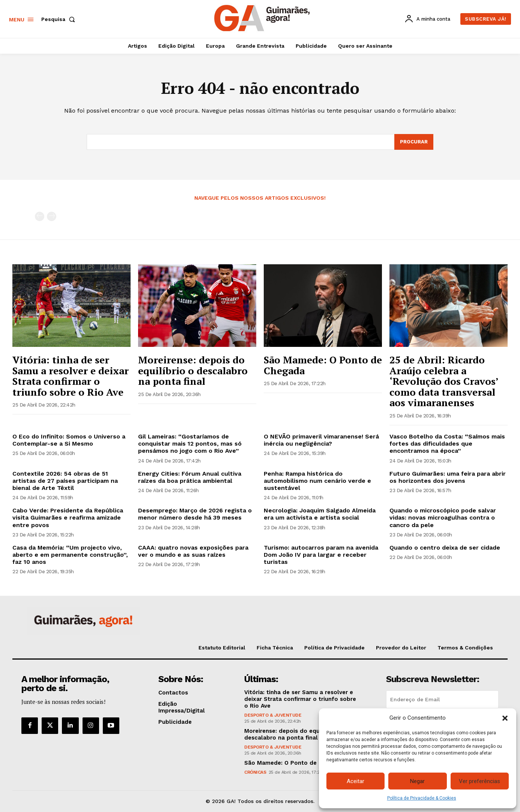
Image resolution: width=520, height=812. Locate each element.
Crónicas (255, 772)
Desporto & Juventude (273, 715)
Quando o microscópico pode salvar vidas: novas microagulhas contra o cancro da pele (443, 517)
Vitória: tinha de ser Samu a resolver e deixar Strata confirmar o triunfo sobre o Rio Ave (71, 376)
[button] (505, 718)
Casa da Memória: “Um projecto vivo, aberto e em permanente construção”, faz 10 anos (70, 555)
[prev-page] (40, 216)
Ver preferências (479, 781)
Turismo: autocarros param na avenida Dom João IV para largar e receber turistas (321, 555)
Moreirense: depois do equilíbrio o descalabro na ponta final (193, 370)
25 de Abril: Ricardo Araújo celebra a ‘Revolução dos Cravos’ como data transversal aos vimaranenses (444, 381)
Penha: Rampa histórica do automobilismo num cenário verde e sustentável (317, 481)
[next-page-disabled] (52, 216)
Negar (417, 781)
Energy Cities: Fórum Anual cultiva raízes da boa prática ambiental (190, 477)
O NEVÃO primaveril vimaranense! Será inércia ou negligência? (321, 440)
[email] (442, 699)
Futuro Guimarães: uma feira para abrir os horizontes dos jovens (448, 477)
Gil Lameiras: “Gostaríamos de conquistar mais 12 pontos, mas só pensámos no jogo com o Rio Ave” (190, 444)
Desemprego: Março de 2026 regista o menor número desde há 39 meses (195, 514)
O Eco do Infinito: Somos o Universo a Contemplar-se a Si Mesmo (69, 440)
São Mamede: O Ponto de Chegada (323, 365)
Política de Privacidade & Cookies (422, 798)
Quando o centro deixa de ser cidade (445, 548)
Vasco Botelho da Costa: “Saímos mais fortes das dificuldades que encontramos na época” (447, 444)
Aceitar (355, 781)
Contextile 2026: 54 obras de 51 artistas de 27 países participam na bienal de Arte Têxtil (65, 481)
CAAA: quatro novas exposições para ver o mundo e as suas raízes (193, 551)
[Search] (414, 142)
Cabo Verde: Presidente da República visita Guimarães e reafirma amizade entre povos (68, 517)
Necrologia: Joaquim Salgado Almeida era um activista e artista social (320, 514)
